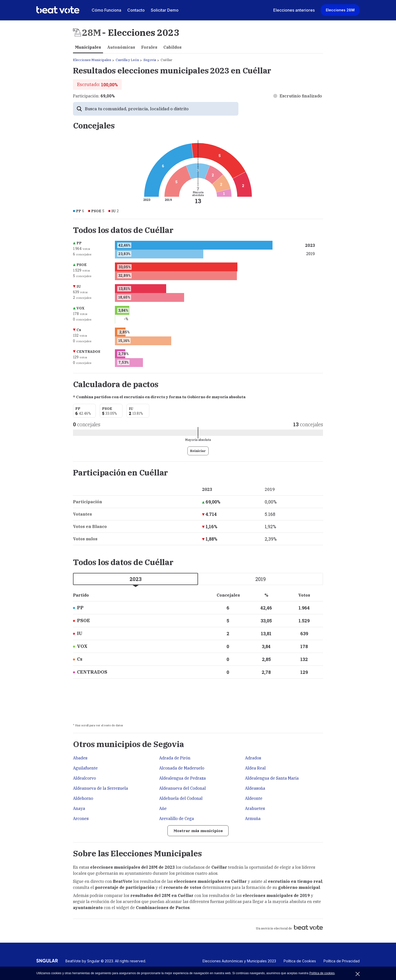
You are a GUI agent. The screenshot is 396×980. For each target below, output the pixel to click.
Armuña (253, 818)
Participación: (94, 96)
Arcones (81, 818)
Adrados (253, 758)
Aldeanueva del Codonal (182, 788)
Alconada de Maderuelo (182, 768)
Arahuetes (255, 808)
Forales (149, 47)
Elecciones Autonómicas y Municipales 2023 (239, 961)
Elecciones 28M (340, 10)
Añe (163, 808)
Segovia (150, 60)
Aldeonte (254, 798)
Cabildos (172, 47)
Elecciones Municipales (92, 60)
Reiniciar (198, 451)
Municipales (88, 47)
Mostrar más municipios (198, 831)
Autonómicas (121, 47)
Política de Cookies (300, 961)
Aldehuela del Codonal (181, 798)
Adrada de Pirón (175, 758)
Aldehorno (83, 798)
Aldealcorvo (84, 778)
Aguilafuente (85, 768)
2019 (261, 579)
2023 (136, 579)
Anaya (79, 808)
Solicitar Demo (165, 10)
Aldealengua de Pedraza (182, 778)
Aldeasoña (255, 788)
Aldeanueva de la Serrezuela (101, 788)
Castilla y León (127, 60)
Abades (80, 758)
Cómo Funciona (106, 10)
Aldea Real (255, 768)
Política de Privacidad (342, 961)
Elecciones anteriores (294, 10)
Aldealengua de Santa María (272, 778)
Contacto (136, 10)
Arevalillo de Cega (177, 818)
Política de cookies (322, 973)
